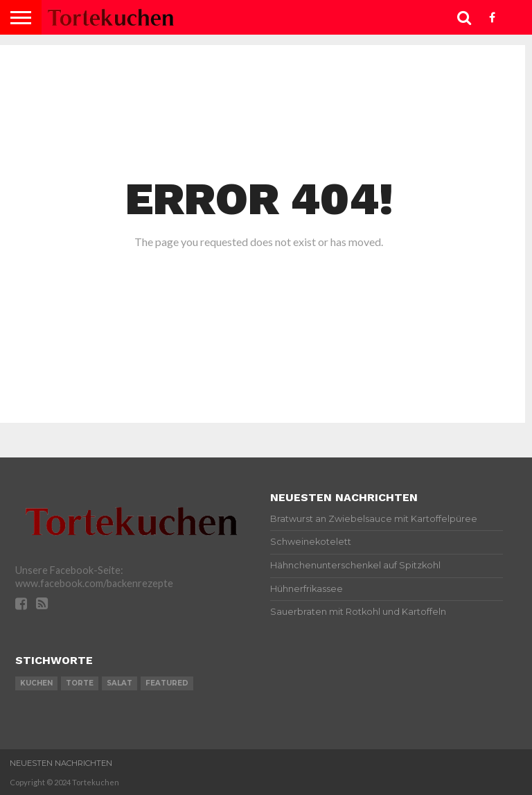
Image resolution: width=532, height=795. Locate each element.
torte (80, 683)
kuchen (36, 683)
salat (119, 683)
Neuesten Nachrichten (61, 763)
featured (167, 683)
